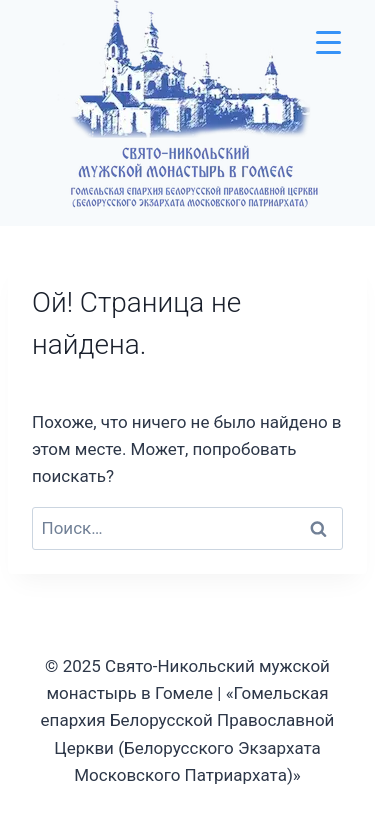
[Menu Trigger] (328, 42)
